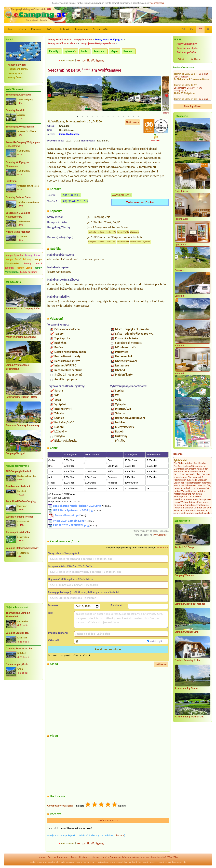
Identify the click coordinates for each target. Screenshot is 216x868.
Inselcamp (11, 181)
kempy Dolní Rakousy (19, 259)
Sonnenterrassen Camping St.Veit (23, 309)
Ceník (84, 51)
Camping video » (193, 106)
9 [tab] (118, 117)
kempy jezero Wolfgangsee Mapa (98, 43)
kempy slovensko (179, 862)
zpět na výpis (68, 60)
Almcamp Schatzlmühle (18, 532)
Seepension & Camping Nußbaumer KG (18, 215)
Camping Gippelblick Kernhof (190, 604)
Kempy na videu (17, 65)
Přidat (181, 59)
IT (208, 29)
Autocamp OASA (186, 52)
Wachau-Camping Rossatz (19, 517)
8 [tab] (113, 117)
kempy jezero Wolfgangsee (109, 40)
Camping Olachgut (15, 453)
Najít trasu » (133, 122)
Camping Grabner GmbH (19, 197)
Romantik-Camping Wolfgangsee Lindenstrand (23, 144)
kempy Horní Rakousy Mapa (63, 43)
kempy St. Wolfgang (90, 60)
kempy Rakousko (131, 862)
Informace (81, 29)
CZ (200, 29)
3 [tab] (88, 117)
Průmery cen (15, 73)
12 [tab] (133, 117)
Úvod (10, 29)
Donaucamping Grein (17, 664)
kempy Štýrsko (33, 255)
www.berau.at (121, 195)
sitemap (96, 857)
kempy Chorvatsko (158, 862)
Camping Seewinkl (16, 110)
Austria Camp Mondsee (18, 232)
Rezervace (99, 51)
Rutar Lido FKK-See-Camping (21, 501)
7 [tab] (108, 117)
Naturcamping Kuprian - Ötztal (22, 397)
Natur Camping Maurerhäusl (190, 717)
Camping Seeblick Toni (18, 633)
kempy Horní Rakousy (59, 40)
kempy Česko (15, 77)
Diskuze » (119, 836)
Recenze (36, 29)
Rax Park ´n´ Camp (184, 547)
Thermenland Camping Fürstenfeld (18, 615)
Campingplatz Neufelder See (188, 94)
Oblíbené (196, 59)
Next (167, 96)
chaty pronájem (97, 862)
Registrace (85, 857)
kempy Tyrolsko (14, 255)
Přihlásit (65, 29)
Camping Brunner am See (19, 649)
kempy (42, 857)
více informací (157, 3)
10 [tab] (123, 117)
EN (192, 29)
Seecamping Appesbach (18, 95)
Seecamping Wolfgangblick (20, 127)
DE (183, 29)
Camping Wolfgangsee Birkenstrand (18, 164)
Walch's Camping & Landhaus (21, 337)
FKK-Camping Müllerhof (18, 471)
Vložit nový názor (108, 821)
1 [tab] (78, 117)
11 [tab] (128, 117)
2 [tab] (83, 117)
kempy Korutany (29, 272)
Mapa (22, 29)
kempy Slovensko (44, 862)
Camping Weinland (185, 575)
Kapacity (54, 51)
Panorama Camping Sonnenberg (22, 425)
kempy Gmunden (83, 40)
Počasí (51, 29)
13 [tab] (138, 117)
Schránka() (100, 29)
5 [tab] (98, 117)
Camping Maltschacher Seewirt (22, 548)
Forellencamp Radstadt (18, 486)
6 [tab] (103, 117)
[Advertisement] (23, 582)
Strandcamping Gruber (187, 688)
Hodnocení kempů (18, 69)
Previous (49, 96)
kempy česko (144, 862)
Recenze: (178, 454)
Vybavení (70, 51)
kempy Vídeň (24, 268)
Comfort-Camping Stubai (188, 660)
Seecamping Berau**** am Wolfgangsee (188, 71)
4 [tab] (93, 117)
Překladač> (162, 548)
